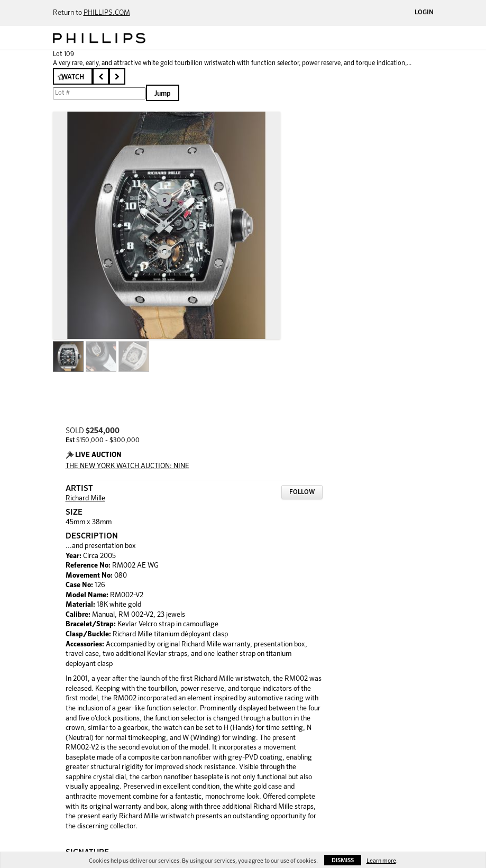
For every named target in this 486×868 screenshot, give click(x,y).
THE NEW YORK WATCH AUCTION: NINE (127, 466)
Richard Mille (85, 499)
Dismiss (343, 860)
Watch (73, 77)
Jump (163, 94)
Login (424, 13)
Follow (302, 492)
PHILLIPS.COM (107, 13)
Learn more (381, 861)
